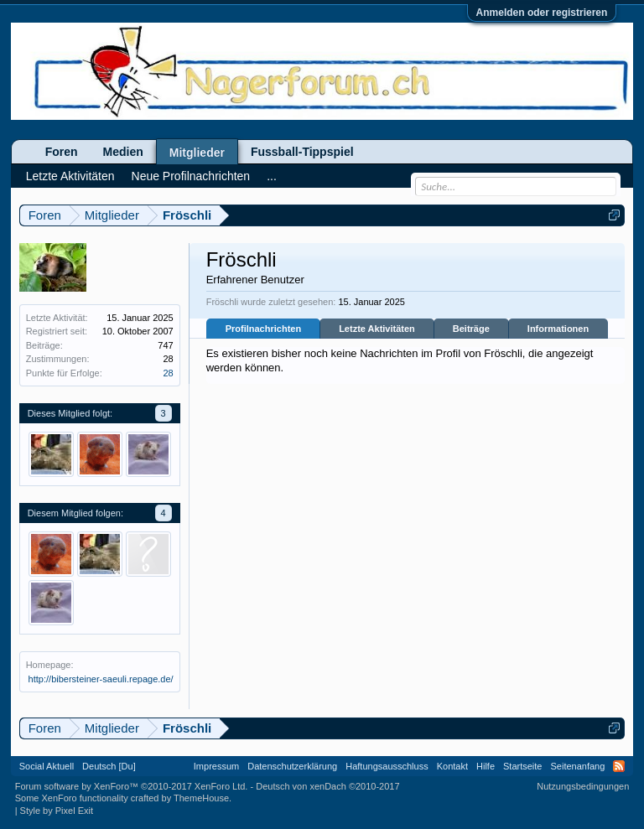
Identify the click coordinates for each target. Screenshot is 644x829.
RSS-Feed (619, 766)
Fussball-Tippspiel (302, 152)
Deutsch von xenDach (327, 786)
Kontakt (452, 766)
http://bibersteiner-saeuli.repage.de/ (101, 679)
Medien (123, 152)
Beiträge (471, 329)
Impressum (216, 766)
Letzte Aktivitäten (377, 329)
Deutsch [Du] (109, 766)
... (272, 176)
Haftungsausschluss (387, 766)
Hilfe (486, 766)
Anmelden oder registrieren (542, 13)
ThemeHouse (201, 798)
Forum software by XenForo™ (132, 786)
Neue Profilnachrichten (191, 176)
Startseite (522, 766)
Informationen (558, 329)
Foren (62, 152)
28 (168, 373)
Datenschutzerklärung (292, 766)
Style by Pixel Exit (57, 811)
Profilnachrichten (263, 329)
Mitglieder (197, 153)
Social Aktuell (47, 766)
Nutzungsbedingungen (583, 786)
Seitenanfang (577, 766)
